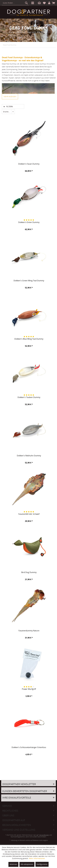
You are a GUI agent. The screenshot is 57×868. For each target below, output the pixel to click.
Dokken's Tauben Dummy (29, 397)
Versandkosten (44, 835)
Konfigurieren (42, 864)
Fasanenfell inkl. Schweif (29, 514)
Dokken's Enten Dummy (29, 222)
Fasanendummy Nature (29, 631)
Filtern (8, 106)
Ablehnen (13, 864)
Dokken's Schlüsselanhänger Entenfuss (29, 747)
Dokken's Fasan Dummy (29, 164)
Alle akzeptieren (27, 864)
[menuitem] (32, 3)
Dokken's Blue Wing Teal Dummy (29, 339)
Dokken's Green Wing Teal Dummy (29, 281)
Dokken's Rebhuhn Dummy (29, 456)
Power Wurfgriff (29, 689)
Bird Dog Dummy (29, 572)
